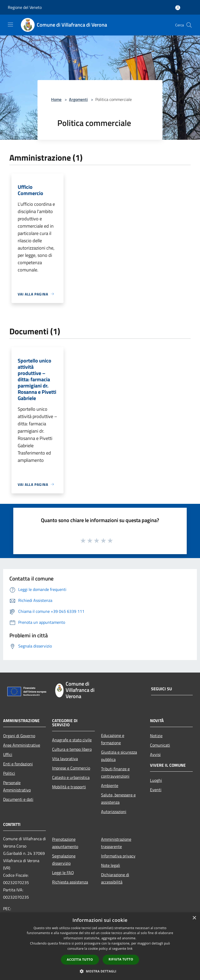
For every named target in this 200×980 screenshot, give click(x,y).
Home (56, 99)
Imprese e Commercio (71, 768)
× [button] (194, 918)
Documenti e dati (18, 799)
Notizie (156, 736)
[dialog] (100, 946)
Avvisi (155, 754)
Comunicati (160, 745)
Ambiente (110, 785)
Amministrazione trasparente (116, 843)
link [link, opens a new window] (130, 949)
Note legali (111, 865)
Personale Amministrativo (17, 786)
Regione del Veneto (25, 7)
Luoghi (156, 780)
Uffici (8, 754)
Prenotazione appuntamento (65, 843)
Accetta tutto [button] (80, 960)
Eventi (156, 790)
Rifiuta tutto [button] (121, 959)
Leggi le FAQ (63, 873)
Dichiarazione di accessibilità (115, 878)
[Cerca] (189, 25)
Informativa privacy (118, 856)
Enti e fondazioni (18, 764)
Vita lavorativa (65, 759)
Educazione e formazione (113, 739)
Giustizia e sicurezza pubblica (119, 756)
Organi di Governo (19, 736)
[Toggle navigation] (10, 25)
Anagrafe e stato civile (72, 740)
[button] (100, 971)
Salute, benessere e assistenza (118, 798)
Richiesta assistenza (70, 882)
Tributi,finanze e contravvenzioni (115, 772)
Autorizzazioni (114, 812)
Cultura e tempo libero (72, 749)
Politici (9, 773)
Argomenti (78, 99)
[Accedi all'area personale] (178, 8)
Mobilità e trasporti (69, 787)
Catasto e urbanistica (71, 777)
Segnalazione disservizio (64, 860)
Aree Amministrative (22, 745)
